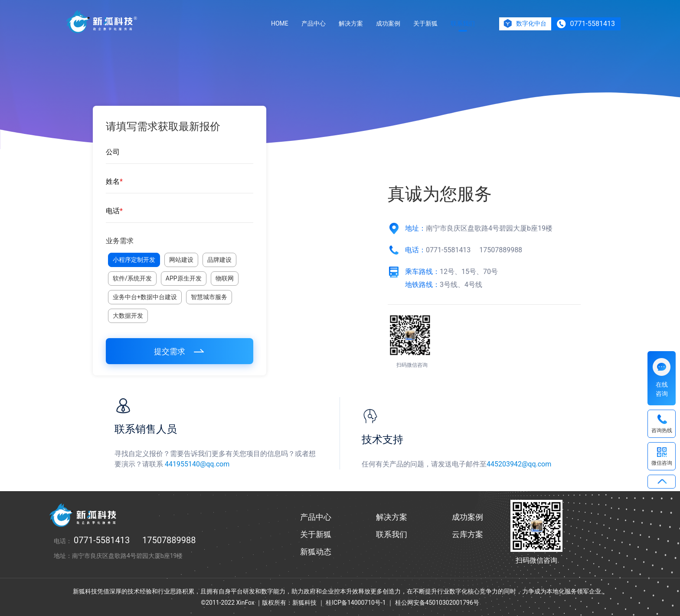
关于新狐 (425, 23)
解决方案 (351, 23)
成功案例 (388, 23)
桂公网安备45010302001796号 (437, 603)
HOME (280, 23)
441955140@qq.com (197, 464)
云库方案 (467, 534)
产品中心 (314, 23)
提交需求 (180, 351)
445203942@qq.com (519, 464)
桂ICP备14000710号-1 (356, 603)
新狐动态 (316, 552)
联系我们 (463, 23)
